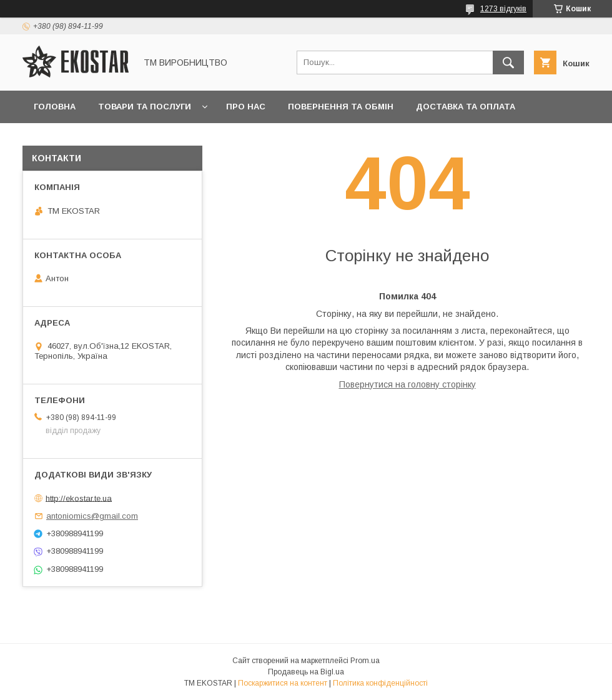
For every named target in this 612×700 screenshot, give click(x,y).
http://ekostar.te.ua (79, 498)
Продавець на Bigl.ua (306, 672)
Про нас (246, 107)
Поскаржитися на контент (283, 683)
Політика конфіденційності (380, 683)
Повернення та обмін (341, 107)
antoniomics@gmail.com (92, 516)
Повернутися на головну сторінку (407, 384)
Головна (55, 107)
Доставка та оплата (466, 107)
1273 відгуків (503, 9)
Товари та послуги (145, 107)
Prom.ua (365, 661)
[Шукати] (508, 62)
